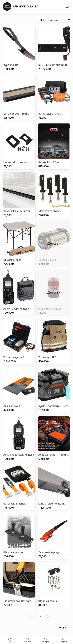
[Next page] (48, 616)
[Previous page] (25, 616)
